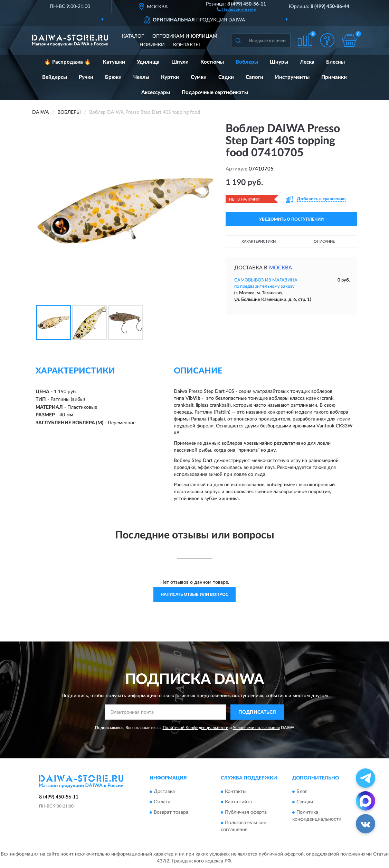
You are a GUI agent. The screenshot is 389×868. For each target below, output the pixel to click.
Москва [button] (281, 268)
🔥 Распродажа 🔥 (68, 62)
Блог (302, 792)
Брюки (113, 77)
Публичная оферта (246, 812)
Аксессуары (156, 93)
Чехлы (141, 77)
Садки (226, 77)
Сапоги (254, 77)
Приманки (334, 77)
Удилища (148, 62)
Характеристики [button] (259, 242)
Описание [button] (324, 242)
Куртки (170, 77)
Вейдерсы (55, 77)
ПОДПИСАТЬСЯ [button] (257, 712)
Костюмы (212, 62)
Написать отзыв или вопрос (194, 594)
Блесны (335, 62)
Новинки (152, 45)
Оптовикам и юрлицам (185, 36)
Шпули (180, 62)
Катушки (114, 62)
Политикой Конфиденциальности (196, 728)
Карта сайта (238, 802)
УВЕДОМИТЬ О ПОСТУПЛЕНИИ (291, 219)
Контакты (187, 45)
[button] (236, 9)
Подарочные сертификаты (215, 93)
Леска (307, 62)
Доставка (164, 792)
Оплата (162, 802)
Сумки (199, 77)
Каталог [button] (133, 36)
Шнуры (279, 62)
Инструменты (292, 77)
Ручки (86, 77)
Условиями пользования (256, 728)
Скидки (305, 802)
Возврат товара (171, 812)
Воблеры (247, 62)
